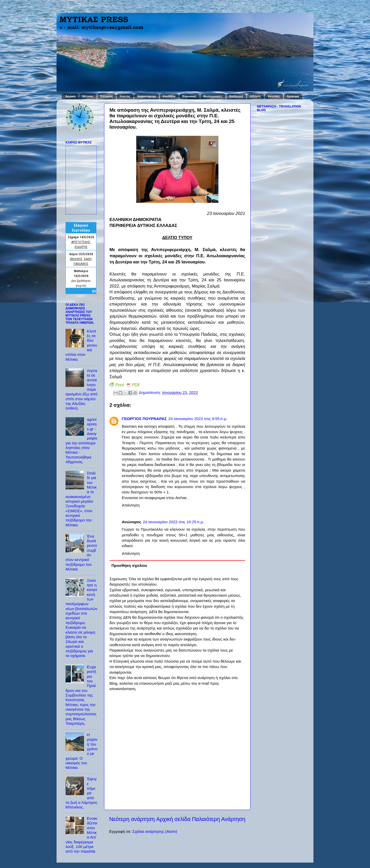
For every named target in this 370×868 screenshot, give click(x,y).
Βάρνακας (189, 96)
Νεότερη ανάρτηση (132, 819)
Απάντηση (131, 505)
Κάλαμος (107, 96)
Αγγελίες (274, 96)
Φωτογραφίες (213, 96)
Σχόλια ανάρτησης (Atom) (155, 831)
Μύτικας (88, 96)
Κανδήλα (169, 96)
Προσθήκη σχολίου (129, 565)
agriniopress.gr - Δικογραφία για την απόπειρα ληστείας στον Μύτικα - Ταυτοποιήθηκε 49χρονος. (81, 441)
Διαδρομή (236, 96)
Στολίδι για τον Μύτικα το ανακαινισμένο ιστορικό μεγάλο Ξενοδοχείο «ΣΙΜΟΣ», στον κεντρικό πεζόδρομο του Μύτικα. (81, 499)
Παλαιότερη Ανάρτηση (219, 819)
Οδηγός (255, 96)
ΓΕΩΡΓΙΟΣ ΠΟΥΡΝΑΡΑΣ (144, 419)
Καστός (125, 96)
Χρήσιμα (293, 96)
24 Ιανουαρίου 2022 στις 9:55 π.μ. (198, 419)
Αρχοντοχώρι (147, 96)
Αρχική (70, 96)
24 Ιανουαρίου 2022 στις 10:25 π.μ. (173, 522)
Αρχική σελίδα (173, 819)
